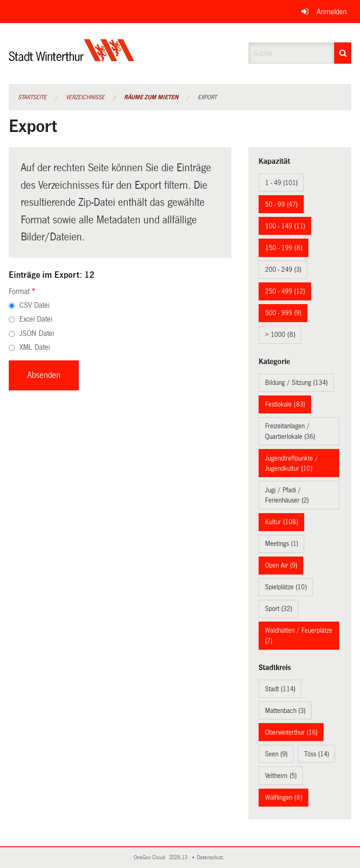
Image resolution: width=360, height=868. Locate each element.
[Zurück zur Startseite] (72, 58)
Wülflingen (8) (284, 797)
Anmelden (332, 12)
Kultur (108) (282, 522)
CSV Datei (34, 305)
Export (207, 97)
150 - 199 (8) (284, 248)
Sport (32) (279, 609)
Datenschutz (212, 858)
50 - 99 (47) (281, 204)
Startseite (32, 97)
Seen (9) (276, 754)
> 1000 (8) (280, 335)
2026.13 (179, 858)
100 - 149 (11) (285, 226)
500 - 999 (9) (283, 313)
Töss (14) (317, 754)
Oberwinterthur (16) (291, 732)
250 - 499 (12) (285, 291)
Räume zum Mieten (151, 97)
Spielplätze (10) (286, 587)
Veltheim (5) (281, 776)
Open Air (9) (281, 565)
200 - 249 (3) (283, 269)
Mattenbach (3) (285, 711)
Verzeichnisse (85, 97)
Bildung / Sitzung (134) (296, 383)
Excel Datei (36, 319)
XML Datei (35, 347)
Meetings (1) (282, 544)
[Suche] (343, 53)
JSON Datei (37, 333)
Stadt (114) (280, 689)
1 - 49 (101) (281, 183)
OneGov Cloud (151, 858)
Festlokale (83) (285, 404)
